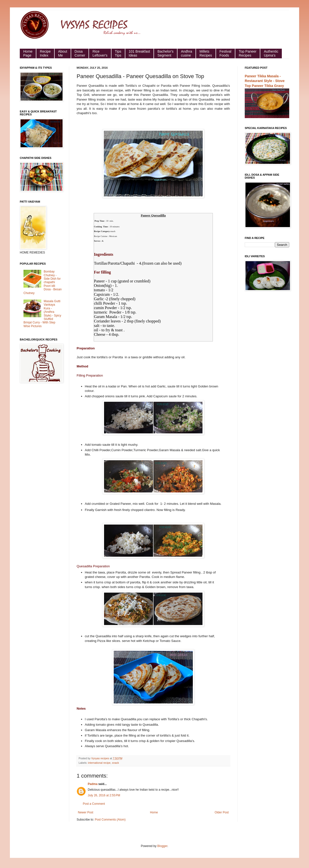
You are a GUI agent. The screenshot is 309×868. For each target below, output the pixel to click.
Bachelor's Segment (166, 53)
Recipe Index (45, 53)
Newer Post (86, 812)
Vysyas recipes (100, 758)
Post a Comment (94, 804)
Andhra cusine (187, 53)
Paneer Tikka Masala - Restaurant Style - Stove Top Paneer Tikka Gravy (265, 81)
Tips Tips (118, 53)
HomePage (28, 53)
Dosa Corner (80, 53)
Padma (93, 784)
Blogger (162, 846)
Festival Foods (225, 53)
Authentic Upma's (271, 53)
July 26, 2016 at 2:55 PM (104, 795)
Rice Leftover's (100, 53)
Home (154, 812)
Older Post (222, 812)
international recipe (99, 763)
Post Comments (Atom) (110, 820)
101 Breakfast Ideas (139, 53)
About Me (63, 53)
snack (115, 763)
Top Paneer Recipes (248, 53)
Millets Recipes (206, 53)
